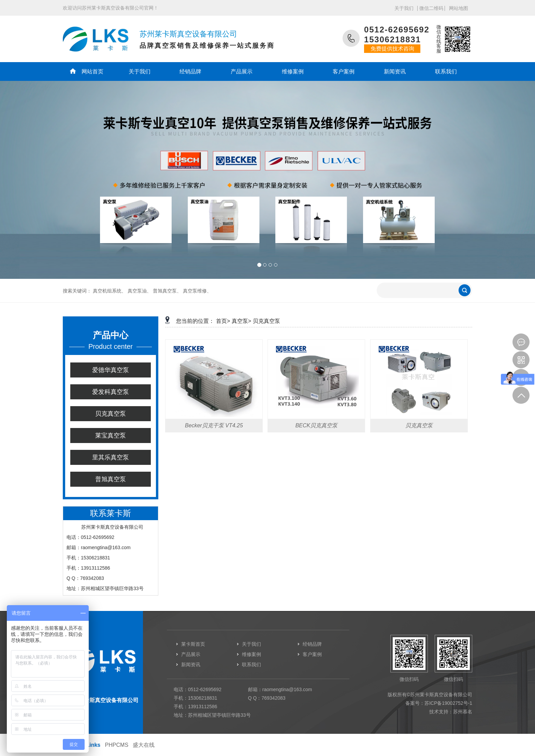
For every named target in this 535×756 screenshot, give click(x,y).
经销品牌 (190, 72)
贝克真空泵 (111, 414)
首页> (223, 321)
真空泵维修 (195, 291)
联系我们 (446, 72)
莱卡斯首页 (193, 644)
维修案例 (293, 72)
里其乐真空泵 (111, 457)
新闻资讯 (395, 72)
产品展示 (242, 72)
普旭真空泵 (165, 291)
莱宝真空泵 (111, 436)
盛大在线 (144, 745)
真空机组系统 (107, 291)
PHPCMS (117, 745)
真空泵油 (137, 291)
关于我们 (404, 8)
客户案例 (344, 72)
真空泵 (240, 321)
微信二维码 (431, 8)
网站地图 (459, 8)
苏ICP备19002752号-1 (448, 703)
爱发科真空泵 (111, 392)
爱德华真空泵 (111, 370)
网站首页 (92, 72)
